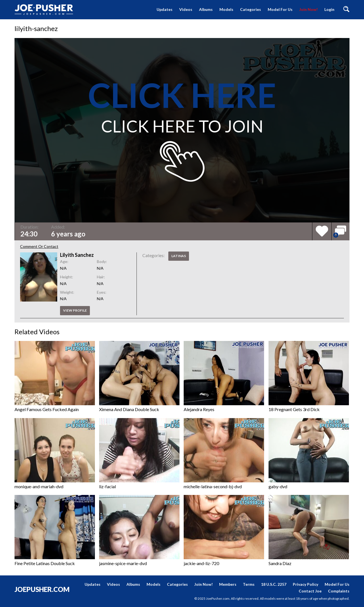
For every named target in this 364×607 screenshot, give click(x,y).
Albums (206, 9)
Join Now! (308, 9)
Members (228, 584)
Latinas (179, 256)
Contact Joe (310, 591)
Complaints (339, 591)
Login (329, 9)
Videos (186, 9)
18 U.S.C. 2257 (274, 584)
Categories (251, 9)
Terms (249, 584)
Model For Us (280, 9)
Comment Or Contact (39, 246)
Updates (165, 9)
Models (226, 9)
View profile (75, 310)
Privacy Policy (306, 584)
